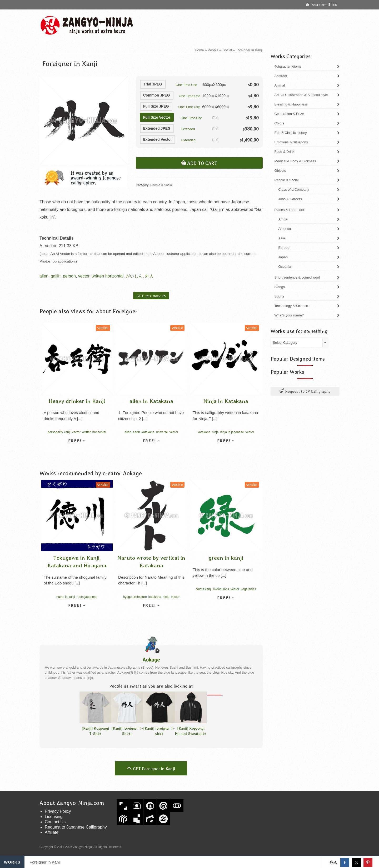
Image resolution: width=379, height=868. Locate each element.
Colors (280, 123)
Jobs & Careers (290, 199)
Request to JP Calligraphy (305, 391)
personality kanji (59, 432)
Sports (280, 296)
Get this (333, 862)
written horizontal (108, 276)
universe (162, 432)
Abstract (281, 76)
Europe (284, 248)
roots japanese (87, 597)
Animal (280, 85)
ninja (215, 432)
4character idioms (288, 66)
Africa (283, 219)
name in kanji (66, 597)
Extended (188, 129)
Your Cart (321, 4)
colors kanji (203, 589)
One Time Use (186, 85)
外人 (149, 276)
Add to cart (202, 163)
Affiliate (52, 832)
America (285, 229)
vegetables (248, 589)
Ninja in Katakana (226, 401)
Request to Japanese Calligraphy (76, 827)
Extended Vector (158, 139)
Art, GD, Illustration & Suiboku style (301, 95)
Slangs (280, 287)
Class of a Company (294, 190)
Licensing (54, 817)
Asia (282, 238)
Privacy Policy (58, 811)
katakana (148, 432)
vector (84, 276)
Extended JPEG (157, 128)
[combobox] (300, 342)
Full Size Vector (157, 117)
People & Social (161, 185)
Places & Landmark (289, 210)
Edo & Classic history (291, 133)
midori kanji (221, 589)
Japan (283, 257)
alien (44, 276)
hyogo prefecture (135, 597)
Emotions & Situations (291, 142)
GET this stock (149, 296)
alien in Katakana (151, 401)
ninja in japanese (232, 432)
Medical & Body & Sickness (295, 161)
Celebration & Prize (289, 114)
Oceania (285, 267)
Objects (280, 171)
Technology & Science (291, 306)
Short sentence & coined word (297, 277)
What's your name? (289, 315)
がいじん (134, 276)
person (69, 276)
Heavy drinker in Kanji (77, 401)
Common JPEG (157, 95)
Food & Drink (285, 152)
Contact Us (55, 822)
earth (136, 432)
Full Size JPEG (156, 106)
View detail (77, 450)
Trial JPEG (153, 84)
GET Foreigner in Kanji (154, 769)
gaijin (56, 276)
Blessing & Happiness (291, 104)
